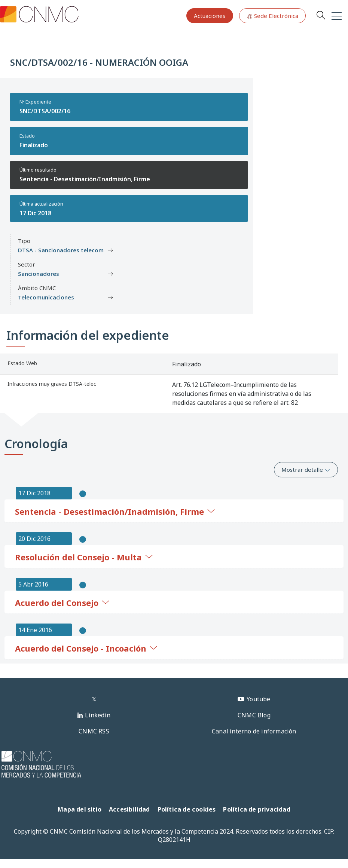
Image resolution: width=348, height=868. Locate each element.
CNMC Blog (254, 715)
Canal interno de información (254, 731)
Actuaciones (210, 16)
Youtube (258, 699)
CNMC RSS (94, 731)
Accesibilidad (129, 809)
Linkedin (98, 715)
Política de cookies (187, 809)
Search (321, 15)
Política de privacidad (257, 809)
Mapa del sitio (80, 809)
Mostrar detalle (306, 470)
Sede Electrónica (272, 16)
